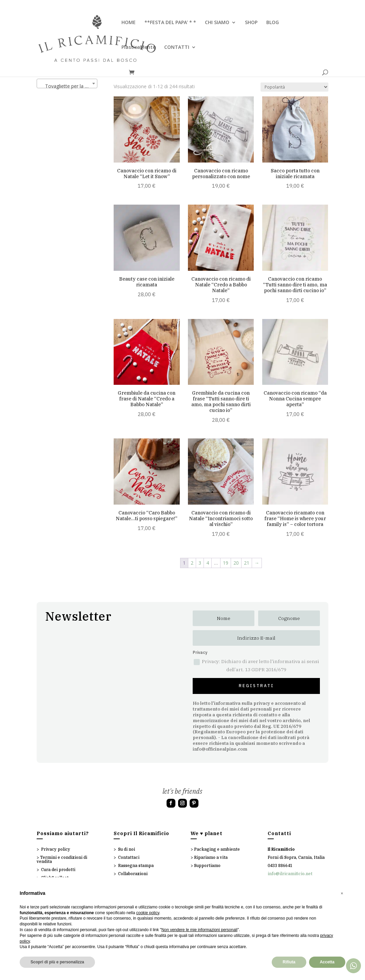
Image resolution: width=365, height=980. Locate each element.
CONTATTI (177, 48)
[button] (342, 893)
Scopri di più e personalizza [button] (57, 962)
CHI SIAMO (217, 23)
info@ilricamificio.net (290, 874)
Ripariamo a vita (211, 857)
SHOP (251, 23)
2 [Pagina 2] (192, 563)
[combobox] (67, 83)
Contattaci (129, 857)
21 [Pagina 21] (247, 563)
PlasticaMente (138, 48)
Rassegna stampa (136, 865)
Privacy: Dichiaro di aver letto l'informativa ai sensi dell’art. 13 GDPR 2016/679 (256, 665)
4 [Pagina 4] (208, 563)
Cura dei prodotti (58, 870)
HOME (129, 23)
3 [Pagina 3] (200, 563)
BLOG (273, 23)
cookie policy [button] (148, 913)
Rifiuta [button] (289, 962)
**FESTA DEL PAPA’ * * (170, 23)
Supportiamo (207, 865)
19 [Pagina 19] (226, 563)
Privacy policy (56, 849)
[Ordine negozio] (294, 87)
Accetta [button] (327, 962)
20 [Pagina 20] (236, 563)
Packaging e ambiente (217, 849)
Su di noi (127, 849)
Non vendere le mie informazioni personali (199, 930)
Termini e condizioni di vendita (62, 859)
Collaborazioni (133, 874)
